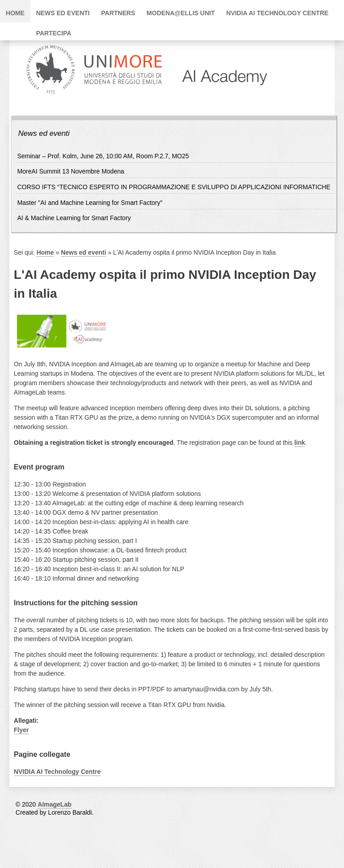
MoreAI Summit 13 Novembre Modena (71, 171)
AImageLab (54, 804)
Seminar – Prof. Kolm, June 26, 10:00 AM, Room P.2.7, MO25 (103, 156)
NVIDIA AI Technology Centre (277, 13)
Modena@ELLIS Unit (181, 13)
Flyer (21, 730)
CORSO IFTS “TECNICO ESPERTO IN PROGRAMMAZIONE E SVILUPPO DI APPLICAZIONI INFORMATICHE (174, 187)
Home (15, 13)
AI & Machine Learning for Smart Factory (74, 218)
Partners (118, 13)
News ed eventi (63, 13)
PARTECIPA (54, 33)
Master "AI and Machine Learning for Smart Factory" (90, 203)
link (300, 443)
